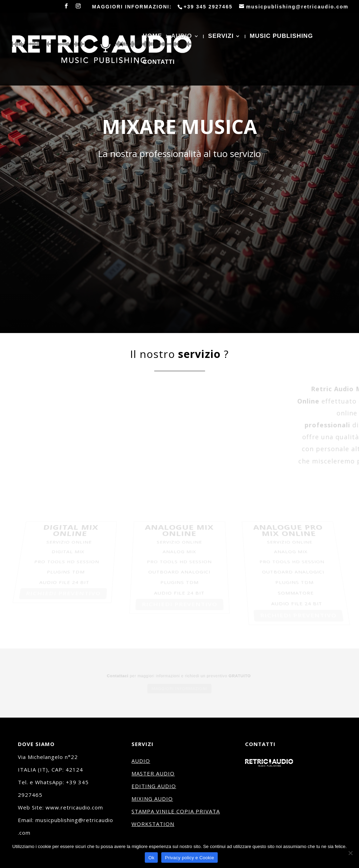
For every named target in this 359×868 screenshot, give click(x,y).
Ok (151, 858)
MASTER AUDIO (153, 773)
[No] (350, 853)
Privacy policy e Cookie (189, 858)
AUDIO (182, 36)
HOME (152, 36)
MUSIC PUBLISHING (281, 36)
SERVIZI (221, 36)
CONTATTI (159, 62)
